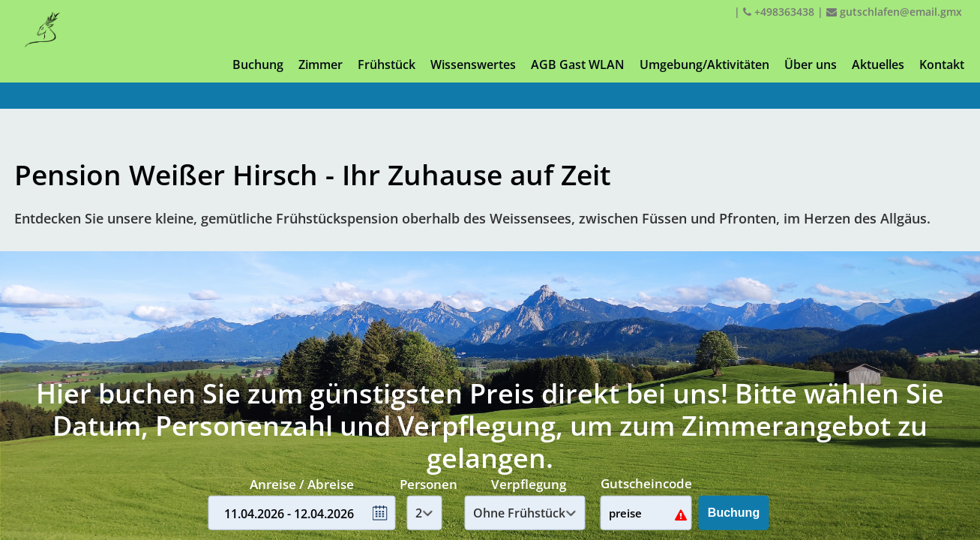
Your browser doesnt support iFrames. (490, 270)
